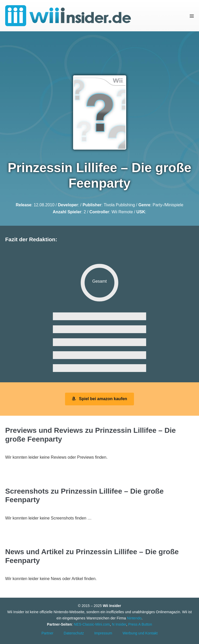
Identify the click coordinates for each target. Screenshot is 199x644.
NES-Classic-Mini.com (92, 624)
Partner (47, 633)
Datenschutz (74, 633)
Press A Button (140, 624)
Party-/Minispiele (168, 205)
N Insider (119, 624)
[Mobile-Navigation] (192, 16)
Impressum (103, 633)
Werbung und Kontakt (140, 633)
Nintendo (134, 618)
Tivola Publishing (119, 205)
